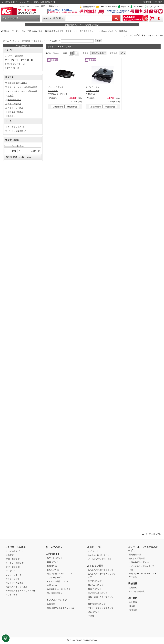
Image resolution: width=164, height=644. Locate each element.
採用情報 (147, 2)
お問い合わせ (53, 585)
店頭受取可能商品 (15, 112)
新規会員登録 (89, 7)
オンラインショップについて (101, 608)
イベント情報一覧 (137, 591)
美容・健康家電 (13, 567)
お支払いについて (96, 585)
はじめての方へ (22, 6)
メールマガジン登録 (108, 7)
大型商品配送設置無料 (139, 562)
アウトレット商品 (15, 108)
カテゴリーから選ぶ (11, 18)
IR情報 (132, 606)
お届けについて (95, 589)
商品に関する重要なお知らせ (61, 608)
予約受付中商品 (14, 100)
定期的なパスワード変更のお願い (82, 25)
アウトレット (12, 595)
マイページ (138, 7)
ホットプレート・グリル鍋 (45, 41)
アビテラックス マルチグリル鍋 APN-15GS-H (92, 91)
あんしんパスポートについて (101, 570)
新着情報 (51, 604)
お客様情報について (97, 604)
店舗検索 (133, 588)
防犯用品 (123, 31)
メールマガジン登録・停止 (100, 559)
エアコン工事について (98, 593)
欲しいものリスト (155, 7)
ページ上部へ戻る (153, 534)
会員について (53, 562)
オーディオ (11, 571)
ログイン (125, 7)
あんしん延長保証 (137, 558)
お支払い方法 (53, 570)
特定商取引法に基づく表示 (59, 589)
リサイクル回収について (58, 581)
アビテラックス (17, 127)
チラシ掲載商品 (14, 104)
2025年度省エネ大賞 (54, 31)
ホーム (6, 41)
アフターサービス (55, 578)
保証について (94, 612)
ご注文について (95, 581)
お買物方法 (52, 566)
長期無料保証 (135, 555)
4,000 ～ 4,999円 (14, 146)
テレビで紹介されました (32, 31)
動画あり (11, 116)
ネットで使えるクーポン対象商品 (22, 91)
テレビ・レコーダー (15, 575)
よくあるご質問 (38, 6)
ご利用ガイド (53, 6)
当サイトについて (55, 558)
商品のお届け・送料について (60, 574)
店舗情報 (133, 583)
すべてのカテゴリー (15, 551)
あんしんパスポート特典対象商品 (22, 87)
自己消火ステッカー (88, 31)
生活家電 (10, 555)
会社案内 (158, 2)
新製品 (10, 96)
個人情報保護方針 (55, 593)
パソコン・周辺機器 (15, 583)
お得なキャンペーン (108, 31)
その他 (91, 616)
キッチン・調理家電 (52, 18)
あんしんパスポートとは (99, 555)
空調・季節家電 (13, 559)
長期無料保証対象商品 (17, 83)
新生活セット (72, 31)
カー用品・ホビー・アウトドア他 (20, 591)
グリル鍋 (13, 68)
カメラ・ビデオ (13, 579)
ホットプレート (16, 64)
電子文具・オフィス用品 (17, 587)
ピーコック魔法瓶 (18, 131)
